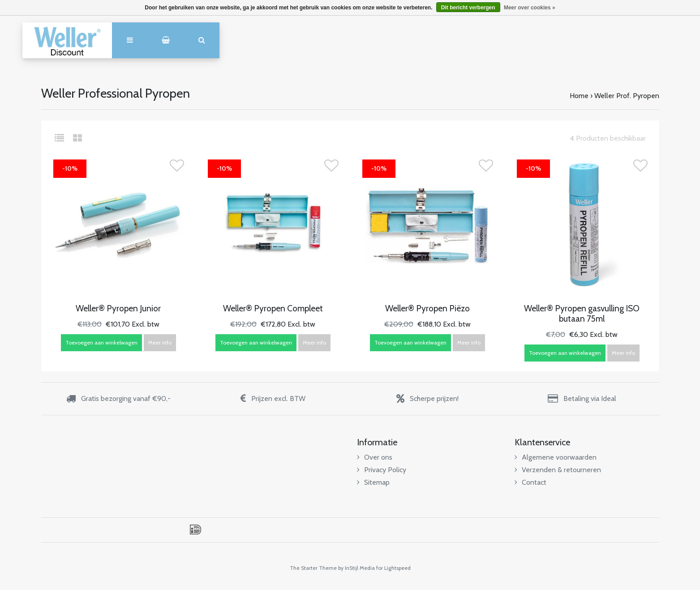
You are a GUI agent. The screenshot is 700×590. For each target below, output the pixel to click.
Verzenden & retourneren (558, 470)
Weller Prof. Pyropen (627, 96)
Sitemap (373, 482)
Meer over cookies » (530, 8)
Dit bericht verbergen (468, 8)
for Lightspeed (393, 568)
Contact (530, 482)
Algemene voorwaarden (556, 457)
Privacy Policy (382, 470)
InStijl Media (360, 568)
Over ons (375, 457)
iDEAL (195, 530)
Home (579, 96)
